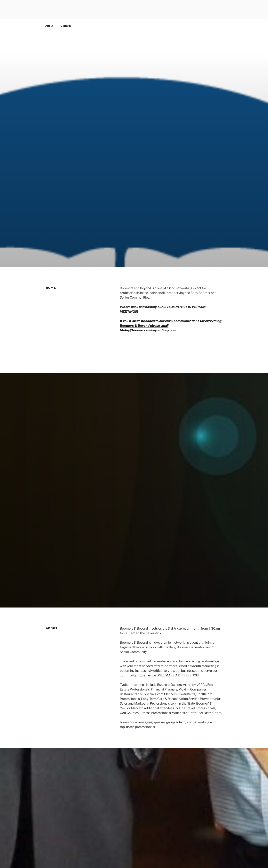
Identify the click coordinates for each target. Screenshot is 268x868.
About (49, 26)
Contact (66, 26)
